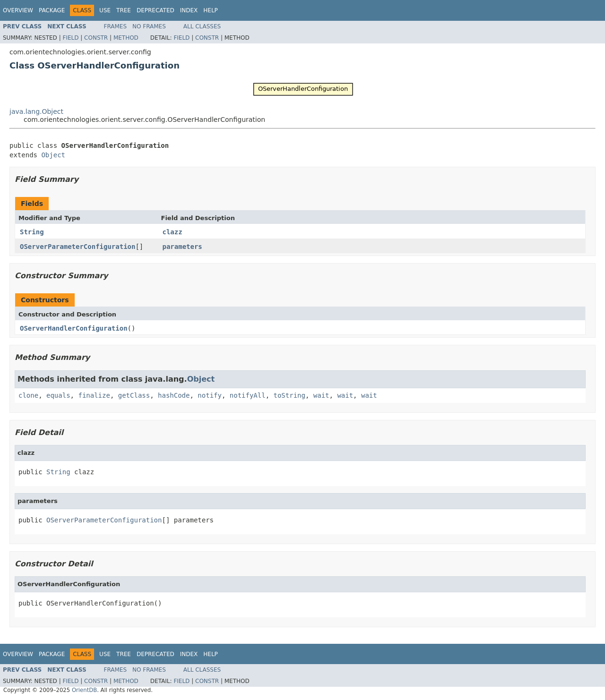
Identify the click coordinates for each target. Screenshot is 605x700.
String (32, 232)
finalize (94, 395)
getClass (134, 395)
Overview (18, 10)
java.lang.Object (36, 111)
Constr (96, 38)
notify (210, 395)
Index (189, 10)
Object (53, 155)
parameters (182, 247)
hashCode (174, 395)
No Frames (149, 26)
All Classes (202, 26)
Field (70, 38)
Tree (124, 10)
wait (321, 395)
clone (28, 395)
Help (211, 10)
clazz (173, 232)
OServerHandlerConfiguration (74, 328)
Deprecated (156, 10)
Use (105, 10)
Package (52, 10)
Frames (116, 26)
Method (126, 38)
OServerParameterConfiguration (78, 247)
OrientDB (84, 690)
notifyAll (248, 395)
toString (290, 395)
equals (58, 395)
